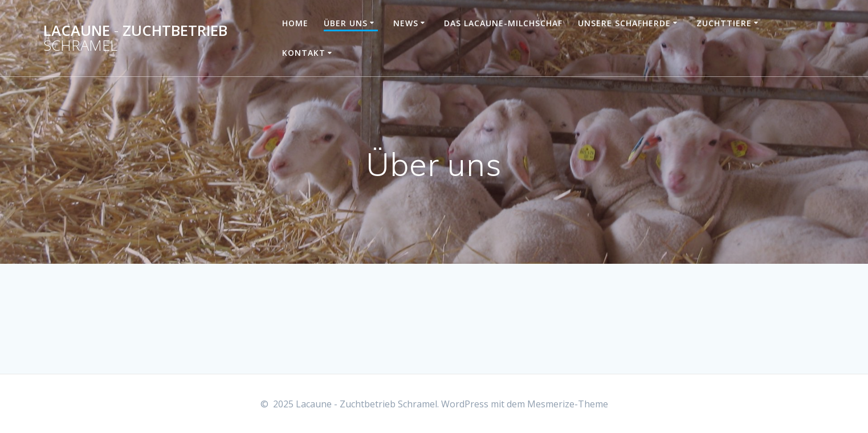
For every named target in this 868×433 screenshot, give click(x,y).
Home (295, 23)
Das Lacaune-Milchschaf (503, 23)
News (406, 23)
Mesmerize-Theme (568, 404)
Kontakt (304, 53)
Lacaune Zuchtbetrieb (135, 38)
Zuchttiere (724, 23)
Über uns (346, 23)
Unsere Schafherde (624, 23)
